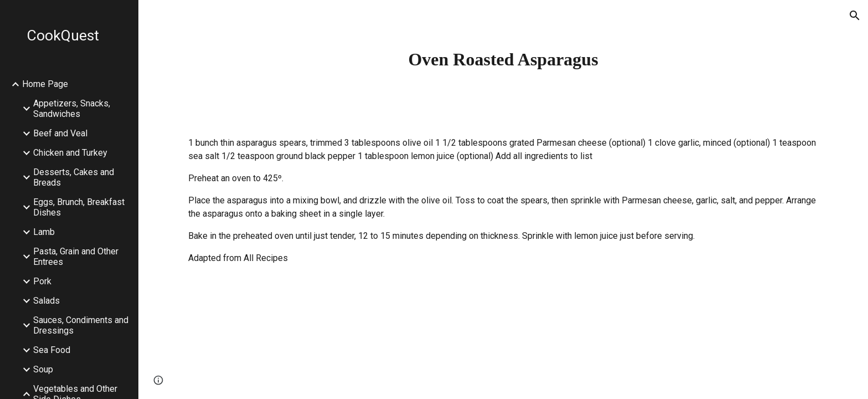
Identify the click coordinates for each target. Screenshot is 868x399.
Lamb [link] (44, 232)
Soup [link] (43, 369)
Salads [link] (46, 301)
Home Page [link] (45, 84)
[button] (855, 16)
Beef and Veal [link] (60, 133)
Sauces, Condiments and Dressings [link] (81, 325)
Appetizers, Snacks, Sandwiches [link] (72, 109)
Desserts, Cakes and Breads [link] (74, 177)
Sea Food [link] (52, 350)
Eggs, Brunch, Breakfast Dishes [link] (79, 207)
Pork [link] (42, 281)
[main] (503, 59)
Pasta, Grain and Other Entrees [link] (76, 257)
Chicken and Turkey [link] (70, 153)
